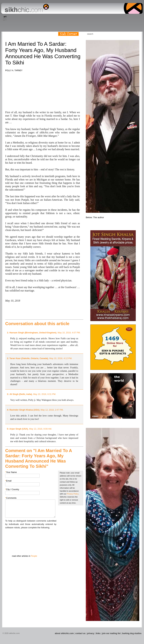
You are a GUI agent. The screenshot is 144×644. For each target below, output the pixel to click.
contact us (80, 633)
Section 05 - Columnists (41, 18)
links (98, 633)
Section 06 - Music (51, 18)
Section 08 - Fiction (64, 18)
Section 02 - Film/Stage (13, 18)
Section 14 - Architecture (116, 18)
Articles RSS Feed (136, 34)
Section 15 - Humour (128, 18)
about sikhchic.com (64, 633)
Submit (10, 547)
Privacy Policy (73, 494)
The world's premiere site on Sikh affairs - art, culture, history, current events (26, 8)
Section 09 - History (72, 18)
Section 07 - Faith (57, 18)
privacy (91, 633)
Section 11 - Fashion (88, 18)
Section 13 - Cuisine (105, 18)
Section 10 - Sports (80, 18)
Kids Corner (68, 34)
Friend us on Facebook (126, 34)
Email (8, 481)
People (34, 556)
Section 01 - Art (4, 18)
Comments (11, 498)
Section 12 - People (97, 18)
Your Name (11, 472)
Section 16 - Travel (136, 18)
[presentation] (31, 536)
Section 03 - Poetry (22, 18)
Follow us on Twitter (131, 34)
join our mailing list (111, 633)
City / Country (12, 489)
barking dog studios (132, 633)
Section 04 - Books (30, 18)
